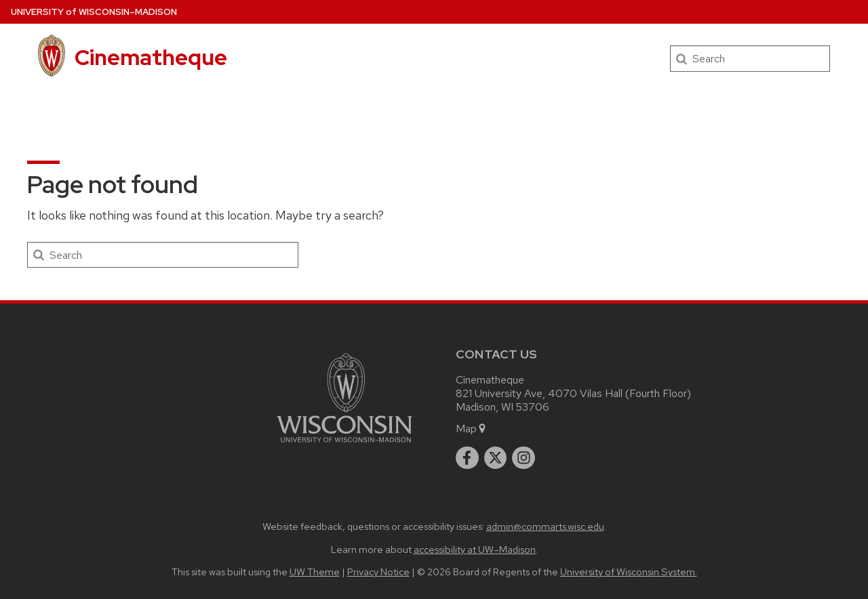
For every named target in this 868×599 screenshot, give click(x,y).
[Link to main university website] (344, 445)
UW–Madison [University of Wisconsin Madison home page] (94, 12)
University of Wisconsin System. (629, 572)
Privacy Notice (378, 572)
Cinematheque (151, 57)
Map (472, 429)
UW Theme (315, 572)
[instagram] (524, 458)
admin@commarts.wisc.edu (545, 526)
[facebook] (467, 458)
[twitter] (496, 458)
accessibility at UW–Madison (475, 549)
